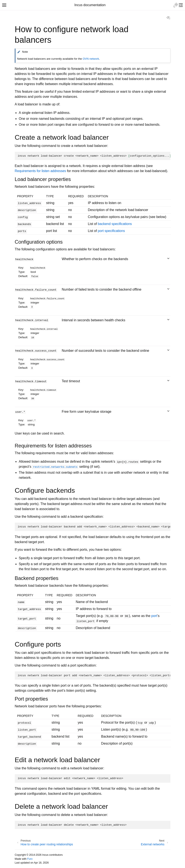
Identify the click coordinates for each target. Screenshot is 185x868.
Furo (30, 859)
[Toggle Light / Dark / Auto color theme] (176, 5)
